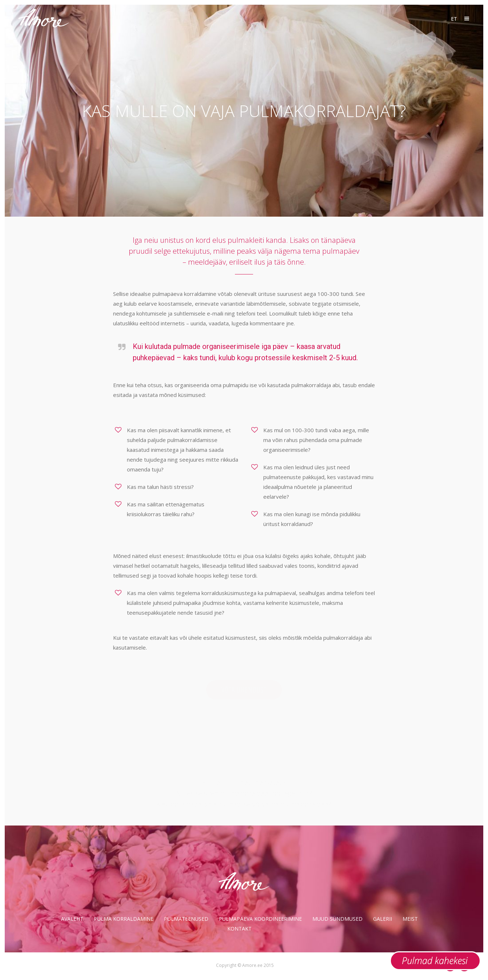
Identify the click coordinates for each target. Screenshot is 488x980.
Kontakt (239, 929)
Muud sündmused (337, 919)
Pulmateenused (186, 919)
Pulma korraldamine (124, 919)
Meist (410, 919)
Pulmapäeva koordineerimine (260, 919)
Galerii (383, 919)
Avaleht (72, 919)
